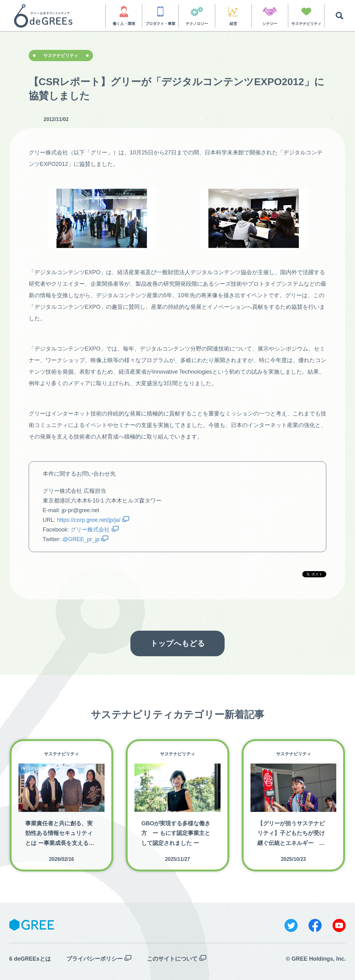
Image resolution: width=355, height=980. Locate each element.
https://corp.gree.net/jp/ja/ (89, 520)
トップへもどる (178, 643)
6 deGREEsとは (30, 959)
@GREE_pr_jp (81, 539)
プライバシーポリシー (95, 959)
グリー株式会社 (90, 530)
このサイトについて (172, 959)
